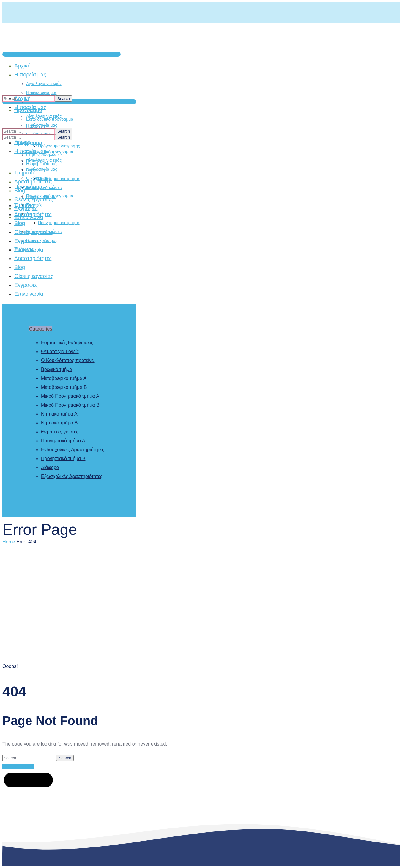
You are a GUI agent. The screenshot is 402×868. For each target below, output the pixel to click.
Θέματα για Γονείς (60, 352)
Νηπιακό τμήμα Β (59, 423)
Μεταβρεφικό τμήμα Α (64, 378)
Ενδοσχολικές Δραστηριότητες (73, 450)
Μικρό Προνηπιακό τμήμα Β (70, 405)
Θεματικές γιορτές (60, 432)
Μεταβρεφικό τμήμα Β (64, 387)
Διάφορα (50, 467)
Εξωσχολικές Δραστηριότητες (72, 476)
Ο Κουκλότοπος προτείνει (68, 360)
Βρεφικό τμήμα (57, 369)
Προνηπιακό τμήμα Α (63, 441)
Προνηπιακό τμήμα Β (63, 459)
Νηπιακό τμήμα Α (59, 414)
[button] (62, 54)
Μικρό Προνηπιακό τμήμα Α (70, 396)
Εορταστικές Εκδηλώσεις (67, 343)
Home (9, 542)
